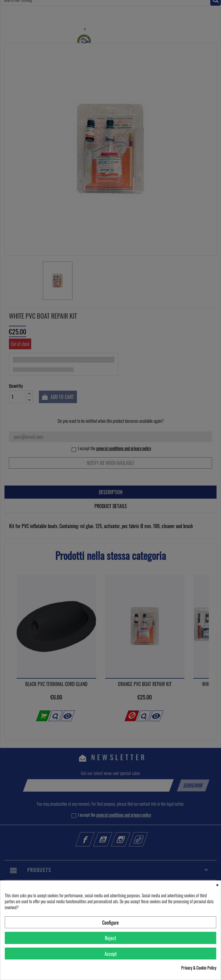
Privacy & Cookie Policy (199, 968)
